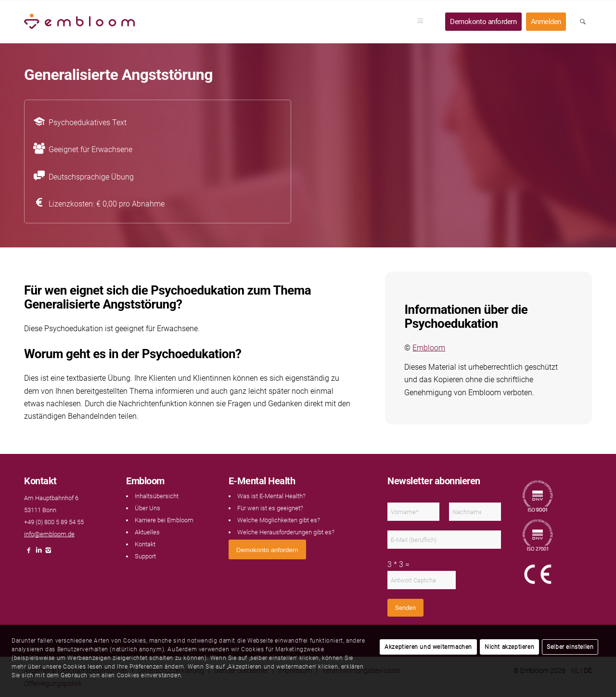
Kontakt (145, 544)
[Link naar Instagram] (48, 553)
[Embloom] (79, 22)
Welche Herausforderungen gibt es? (286, 532)
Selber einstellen (570, 647)
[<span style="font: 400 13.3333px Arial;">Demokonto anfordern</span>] (267, 549)
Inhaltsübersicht (157, 496)
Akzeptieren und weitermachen (428, 647)
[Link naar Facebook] (29, 553)
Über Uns (148, 508)
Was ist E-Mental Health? (271, 496)
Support (145, 556)
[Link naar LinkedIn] (38, 553)
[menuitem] (423, 22)
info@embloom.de (49, 534)
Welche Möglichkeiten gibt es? (279, 520)
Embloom (429, 348)
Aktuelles (147, 532)
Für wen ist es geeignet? (270, 508)
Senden (405, 608)
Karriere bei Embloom (164, 520)
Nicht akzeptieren (509, 647)
